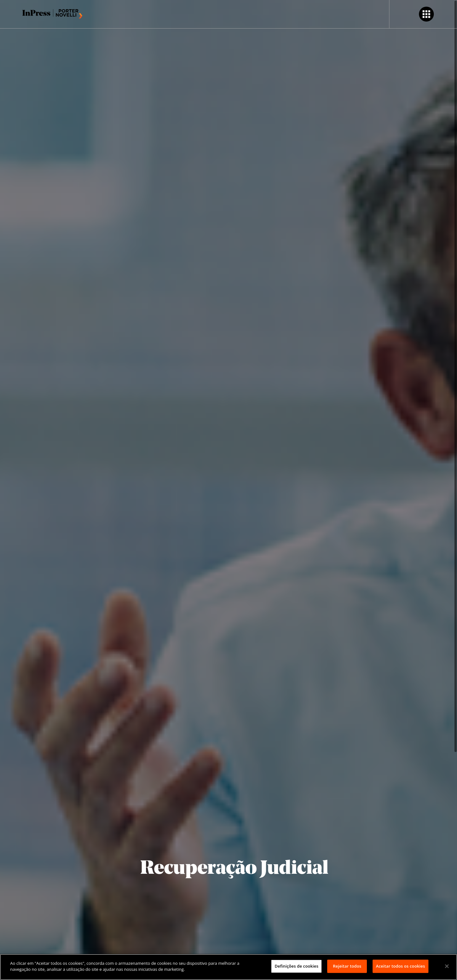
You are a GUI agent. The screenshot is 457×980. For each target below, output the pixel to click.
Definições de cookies (296, 966)
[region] (228, 967)
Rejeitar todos (347, 966)
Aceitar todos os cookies (401, 966)
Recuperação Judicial (234, 869)
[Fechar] (447, 966)
